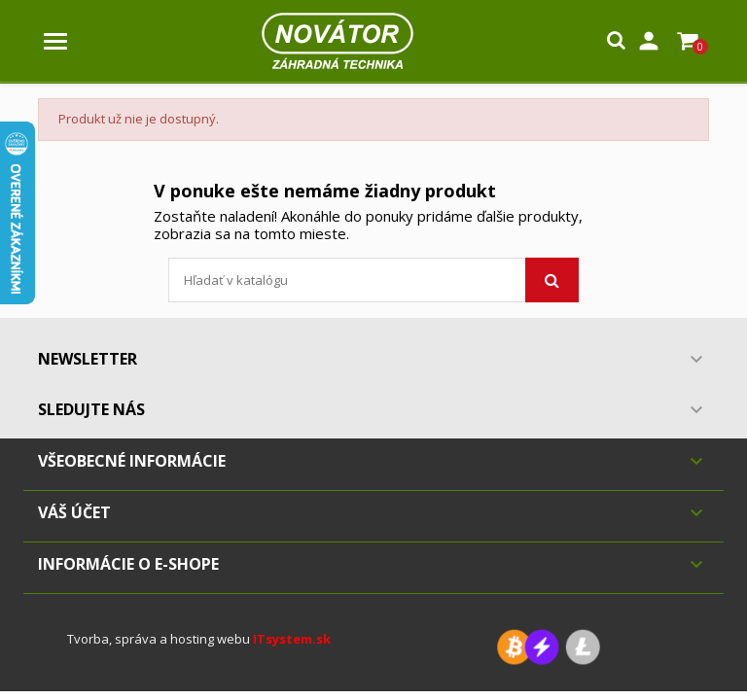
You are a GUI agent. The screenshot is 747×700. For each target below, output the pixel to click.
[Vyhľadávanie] (373, 280)
